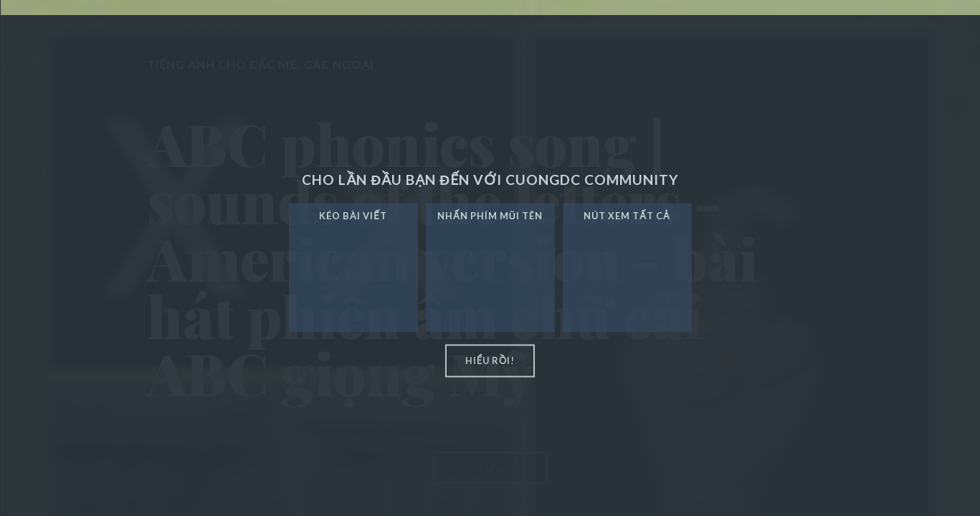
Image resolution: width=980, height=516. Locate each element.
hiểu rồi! (490, 360)
